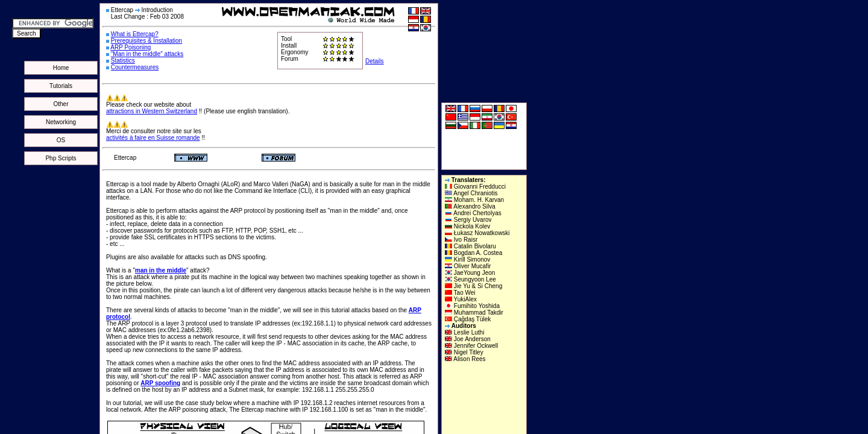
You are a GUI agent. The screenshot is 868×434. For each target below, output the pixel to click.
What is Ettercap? (135, 34)
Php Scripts (61, 158)
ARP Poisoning (131, 47)
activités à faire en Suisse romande (153, 138)
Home (61, 68)
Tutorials (61, 86)
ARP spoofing (160, 383)
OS (61, 140)
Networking (61, 122)
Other (61, 104)
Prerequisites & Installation (146, 41)
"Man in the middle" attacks (147, 54)
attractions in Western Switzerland (152, 111)
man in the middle (161, 270)
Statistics (123, 61)
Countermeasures (135, 67)
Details (375, 61)
